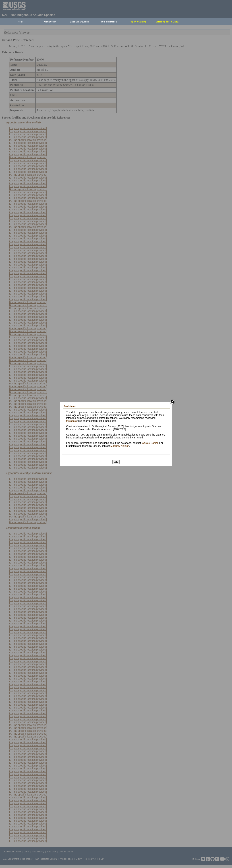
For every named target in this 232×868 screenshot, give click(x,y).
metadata (71, 421)
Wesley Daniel (150, 443)
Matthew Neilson (120, 446)
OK (116, 462)
